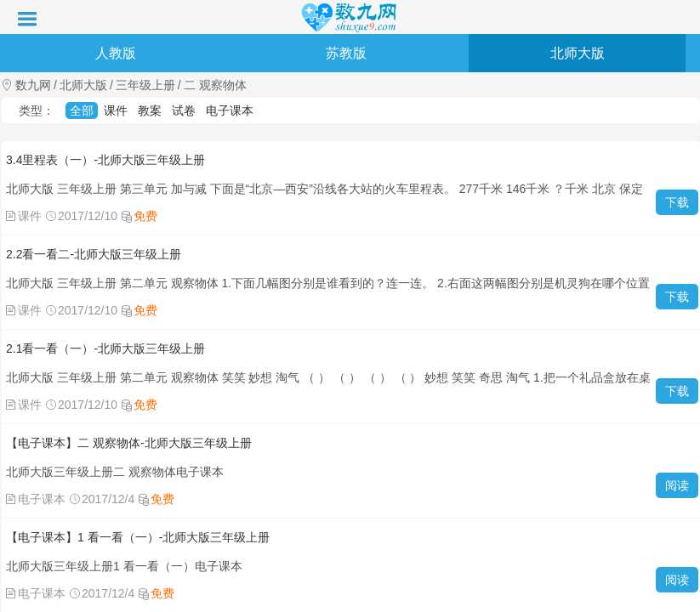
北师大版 (578, 53)
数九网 (33, 85)
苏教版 (346, 53)
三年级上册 (145, 85)
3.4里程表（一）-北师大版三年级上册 (105, 160)
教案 (150, 110)
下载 (677, 202)
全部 (82, 110)
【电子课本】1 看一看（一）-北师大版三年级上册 (138, 537)
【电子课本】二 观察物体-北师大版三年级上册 (129, 443)
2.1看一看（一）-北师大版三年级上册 (105, 348)
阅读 (677, 485)
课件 (116, 110)
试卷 (184, 110)
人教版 (116, 53)
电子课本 (230, 110)
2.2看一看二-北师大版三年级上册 (94, 254)
